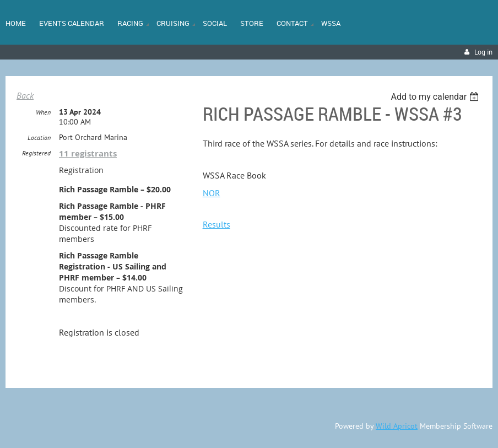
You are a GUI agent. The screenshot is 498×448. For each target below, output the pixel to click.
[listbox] (436, 97)
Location (39, 137)
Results (216, 224)
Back (25, 95)
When (43, 112)
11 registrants (88, 153)
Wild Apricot (397, 426)
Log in (483, 52)
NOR (212, 193)
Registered (36, 153)
